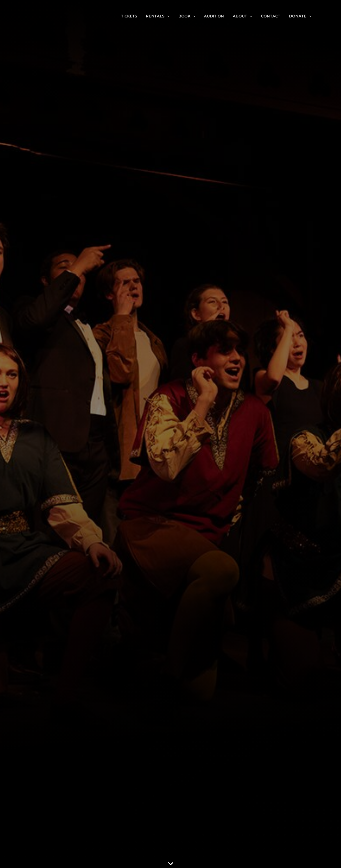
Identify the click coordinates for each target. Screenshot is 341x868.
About (243, 16)
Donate (300, 16)
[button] (167, 16)
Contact (271, 16)
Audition (214, 16)
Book (187, 16)
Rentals (158, 16)
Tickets (129, 16)
